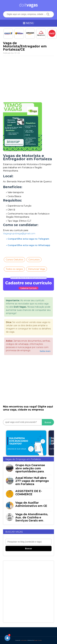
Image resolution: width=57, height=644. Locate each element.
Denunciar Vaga (37, 269)
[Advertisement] (28, 78)
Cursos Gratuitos (14, 260)
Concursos (34, 260)
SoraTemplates (24, 640)
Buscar (48, 422)
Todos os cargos (14, 269)
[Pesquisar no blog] (28, 542)
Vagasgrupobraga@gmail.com (19, 234)
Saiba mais (45, 351)
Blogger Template (38, 640)
